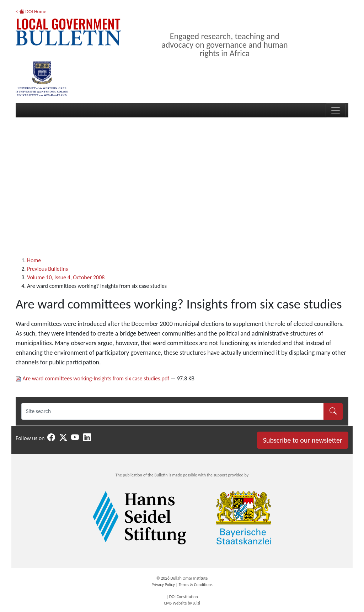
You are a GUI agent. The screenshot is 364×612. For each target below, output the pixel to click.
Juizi (197, 603)
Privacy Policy (163, 585)
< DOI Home (31, 12)
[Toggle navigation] (336, 110)
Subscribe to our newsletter (303, 440)
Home (34, 260)
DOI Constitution (184, 597)
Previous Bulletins (47, 269)
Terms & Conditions (196, 585)
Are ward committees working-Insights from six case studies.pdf (93, 378)
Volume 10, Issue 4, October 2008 (66, 277)
